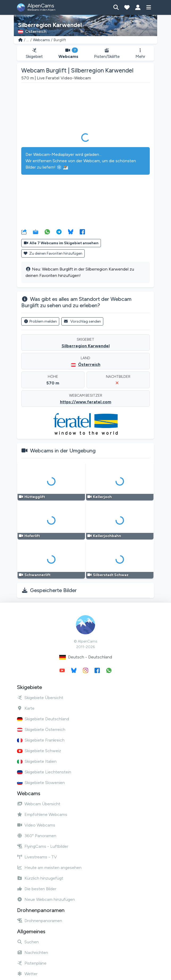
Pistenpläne (32, 963)
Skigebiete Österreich (41, 729)
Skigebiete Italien (37, 761)
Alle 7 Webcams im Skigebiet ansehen (61, 243)
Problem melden (40, 321)
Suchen (28, 942)
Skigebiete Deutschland (43, 719)
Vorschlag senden (82, 321)
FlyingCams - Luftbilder (43, 846)
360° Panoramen (37, 836)
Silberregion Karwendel (86, 346)
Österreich (89, 364)
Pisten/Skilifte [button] (107, 54)
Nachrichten (33, 953)
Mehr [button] (140, 54)
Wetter (27, 974)
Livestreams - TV (37, 857)
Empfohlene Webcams (42, 814)
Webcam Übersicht (39, 804)
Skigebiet (34, 54)
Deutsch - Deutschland (86, 657)
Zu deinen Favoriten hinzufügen (53, 253)
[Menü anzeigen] (149, 7)
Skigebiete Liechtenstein (44, 772)
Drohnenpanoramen (40, 921)
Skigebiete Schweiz (39, 751)
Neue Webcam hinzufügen (46, 899)
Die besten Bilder (37, 889)
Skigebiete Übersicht (40, 698)
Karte (26, 708)
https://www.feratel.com (86, 402)
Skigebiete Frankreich (41, 740)
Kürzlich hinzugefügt (40, 878)
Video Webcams (36, 825)
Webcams (41, 40)
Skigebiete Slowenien (41, 783)
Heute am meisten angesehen (49, 868)
